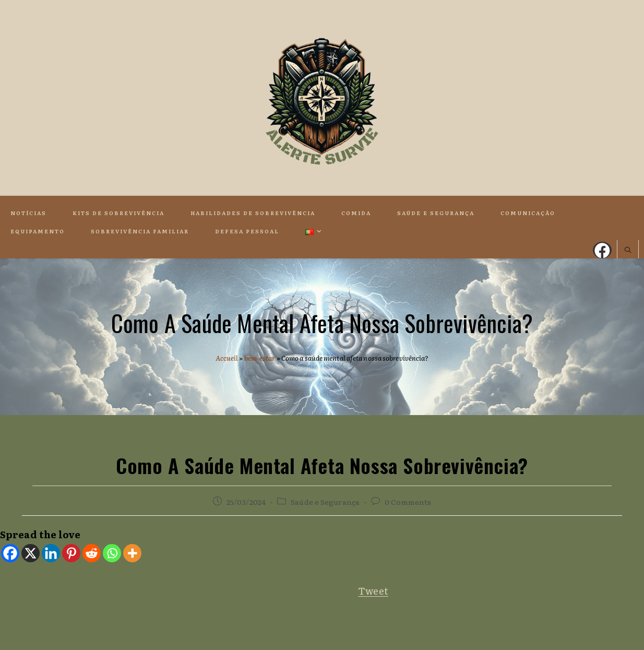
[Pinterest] (71, 553)
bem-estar (260, 358)
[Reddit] (92, 553)
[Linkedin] (51, 553)
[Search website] (628, 251)
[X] (31, 553)
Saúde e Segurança (325, 502)
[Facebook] (10, 553)
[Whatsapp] (112, 553)
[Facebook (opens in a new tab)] (602, 250)
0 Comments (408, 502)
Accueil (227, 358)
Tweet (373, 591)
